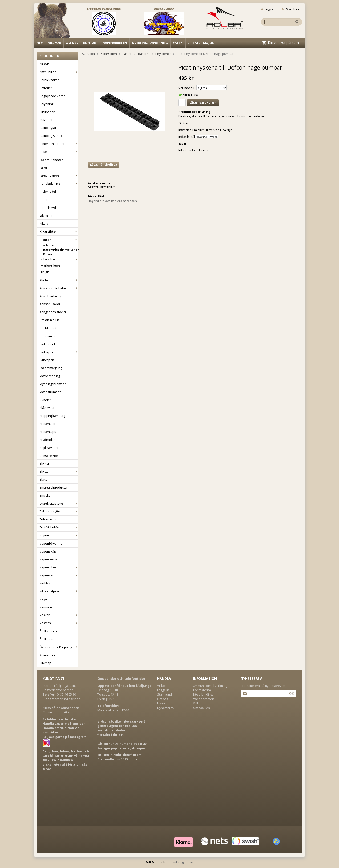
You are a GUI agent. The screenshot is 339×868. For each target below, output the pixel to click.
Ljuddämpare (49, 336)
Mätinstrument (50, 392)
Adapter (49, 245)
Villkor (54, 43)
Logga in (269, 9)
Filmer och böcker (59, 144)
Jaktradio (46, 216)
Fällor (43, 168)
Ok (291, 693)
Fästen (59, 240)
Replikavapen (49, 448)
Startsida (88, 54)
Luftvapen (47, 360)
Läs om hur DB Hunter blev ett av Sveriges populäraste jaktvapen (122, 746)
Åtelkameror (48, 631)
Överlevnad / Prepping (59, 647)
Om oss (72, 43)
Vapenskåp (48, 551)
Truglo (45, 272)
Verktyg (45, 583)
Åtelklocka (47, 639)
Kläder (59, 280)
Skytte (59, 471)
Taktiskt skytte (59, 511)
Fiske (59, 152)
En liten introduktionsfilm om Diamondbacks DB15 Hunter (119, 757)
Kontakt (91, 43)
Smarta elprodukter (54, 487)
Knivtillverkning (50, 296)
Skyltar (44, 463)
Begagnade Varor (52, 96)
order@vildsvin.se (68, 699)
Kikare (44, 223)
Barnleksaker (49, 80)
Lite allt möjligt (202, 43)
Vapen (178, 43)
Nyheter (45, 400)
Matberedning (50, 376)
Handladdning (59, 184)
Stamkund (291, 9)
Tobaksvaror (49, 519)
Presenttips (48, 432)
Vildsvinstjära (59, 591)
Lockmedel (47, 344)
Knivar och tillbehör (59, 288)
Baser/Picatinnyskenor (61, 250)
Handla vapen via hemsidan (64, 723)
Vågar (44, 599)
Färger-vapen (59, 176)
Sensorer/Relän (51, 456)
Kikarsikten (59, 231)
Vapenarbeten (115, 43)
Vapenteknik (49, 559)
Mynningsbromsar (53, 384)
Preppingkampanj (52, 416)
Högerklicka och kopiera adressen (112, 201)
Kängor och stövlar (53, 312)
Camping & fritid (51, 136)
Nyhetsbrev (166, 708)
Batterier (46, 88)
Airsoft (44, 64)
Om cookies (201, 708)
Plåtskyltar (47, 408)
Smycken (46, 495)
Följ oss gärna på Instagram (65, 737)
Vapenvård (59, 575)
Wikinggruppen (183, 862)
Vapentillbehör (59, 567)
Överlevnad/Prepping (150, 43)
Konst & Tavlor (50, 304)
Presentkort (48, 424)
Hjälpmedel (48, 192)
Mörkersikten (50, 266)
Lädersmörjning (51, 368)
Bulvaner (46, 120)
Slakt (43, 479)
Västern (59, 623)
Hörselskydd (49, 208)
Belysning (46, 104)
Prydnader (47, 440)
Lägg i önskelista (104, 164)
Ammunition (59, 72)
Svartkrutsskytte (59, 504)
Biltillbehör (47, 112)
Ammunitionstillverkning (210, 686)
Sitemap (45, 663)
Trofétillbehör (59, 527)
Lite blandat (48, 328)
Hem (40, 43)
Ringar (48, 254)
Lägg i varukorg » (203, 102)
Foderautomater (51, 160)
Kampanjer (47, 655)
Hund (43, 200)
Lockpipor (59, 352)
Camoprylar (48, 128)
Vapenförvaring (51, 543)
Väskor (59, 615)
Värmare (46, 607)
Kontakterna (202, 690)
